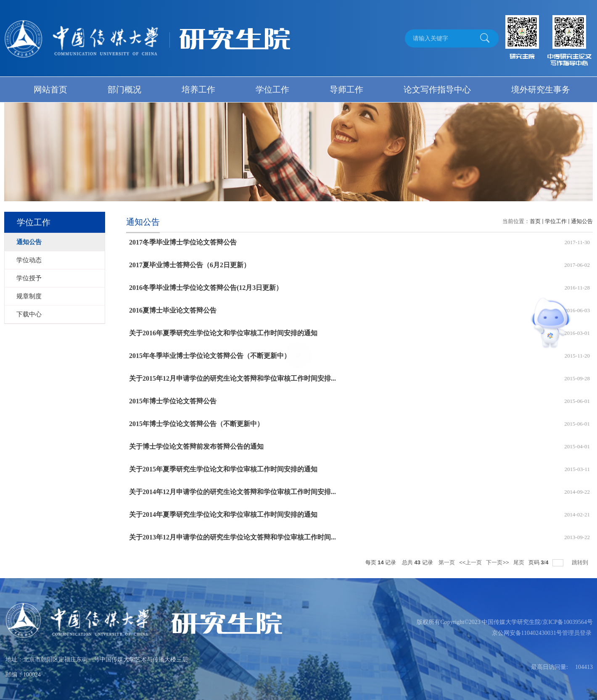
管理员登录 (577, 633)
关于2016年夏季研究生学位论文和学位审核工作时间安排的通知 (223, 333)
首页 (535, 221)
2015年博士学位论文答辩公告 (173, 401)
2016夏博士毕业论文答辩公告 (173, 310)
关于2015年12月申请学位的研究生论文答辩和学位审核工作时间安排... (232, 378)
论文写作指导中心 (437, 89)
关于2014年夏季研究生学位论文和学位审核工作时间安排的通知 (223, 514)
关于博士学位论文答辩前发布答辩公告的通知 (196, 446)
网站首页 (50, 89)
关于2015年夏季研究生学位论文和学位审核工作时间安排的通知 (223, 469)
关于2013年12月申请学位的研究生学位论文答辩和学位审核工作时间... (232, 537)
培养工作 (198, 89)
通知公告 (582, 221)
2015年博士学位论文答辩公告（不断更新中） (196, 424)
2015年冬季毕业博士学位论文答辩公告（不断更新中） (210, 356)
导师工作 (346, 89)
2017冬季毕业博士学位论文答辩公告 (183, 242)
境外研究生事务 (541, 89)
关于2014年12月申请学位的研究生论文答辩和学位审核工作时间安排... (232, 492)
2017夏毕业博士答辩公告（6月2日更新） (190, 265)
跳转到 (581, 562)
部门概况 (124, 89)
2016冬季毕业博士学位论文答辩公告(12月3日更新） (206, 288)
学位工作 (272, 89)
